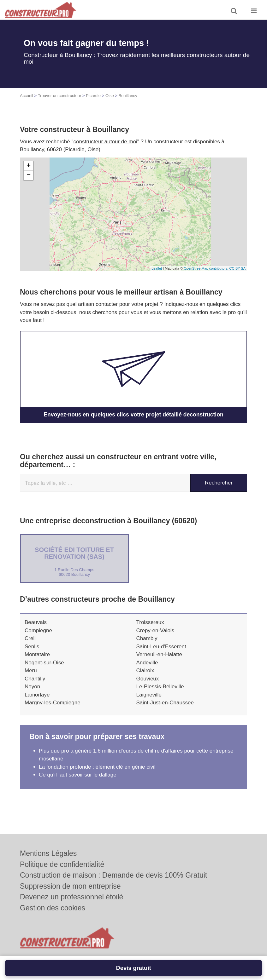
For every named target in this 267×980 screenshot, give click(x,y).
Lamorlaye (37, 694)
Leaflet (157, 268)
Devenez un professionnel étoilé (71, 897)
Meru (31, 670)
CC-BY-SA (237, 268)
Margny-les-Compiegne (53, 702)
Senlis (32, 646)
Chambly (147, 638)
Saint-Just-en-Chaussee (165, 702)
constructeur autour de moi (105, 142)
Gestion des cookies (53, 908)
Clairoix (145, 670)
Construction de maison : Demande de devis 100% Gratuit (113, 875)
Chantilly (35, 678)
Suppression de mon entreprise (70, 886)
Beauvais (36, 622)
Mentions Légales (48, 853)
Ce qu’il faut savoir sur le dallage (78, 774)
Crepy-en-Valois (155, 630)
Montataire (37, 654)
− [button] (29, 175)
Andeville (147, 662)
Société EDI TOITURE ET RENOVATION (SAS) (74, 553)
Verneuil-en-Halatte (159, 654)
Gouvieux (148, 678)
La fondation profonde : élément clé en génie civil (97, 767)
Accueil (27, 96)
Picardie (93, 96)
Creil (30, 638)
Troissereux (150, 622)
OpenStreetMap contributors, (206, 268)
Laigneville (149, 694)
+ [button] (29, 166)
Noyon (32, 686)
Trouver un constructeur (60, 96)
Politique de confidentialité (62, 864)
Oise (110, 96)
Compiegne (38, 630)
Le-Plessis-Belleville (160, 686)
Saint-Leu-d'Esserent (161, 646)
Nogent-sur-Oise (44, 662)
